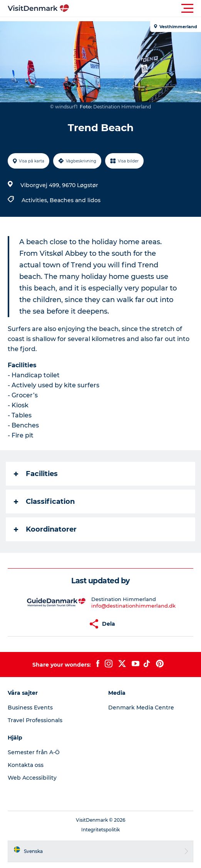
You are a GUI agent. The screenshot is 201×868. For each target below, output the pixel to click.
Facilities (36, 474)
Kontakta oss (26, 765)
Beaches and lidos (75, 200)
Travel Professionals (35, 720)
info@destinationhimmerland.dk (133, 606)
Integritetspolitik (100, 830)
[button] (135, 8)
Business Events (30, 708)
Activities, (36, 200)
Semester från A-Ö (34, 752)
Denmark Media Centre (141, 708)
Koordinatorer (45, 529)
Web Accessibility (32, 778)
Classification (44, 502)
